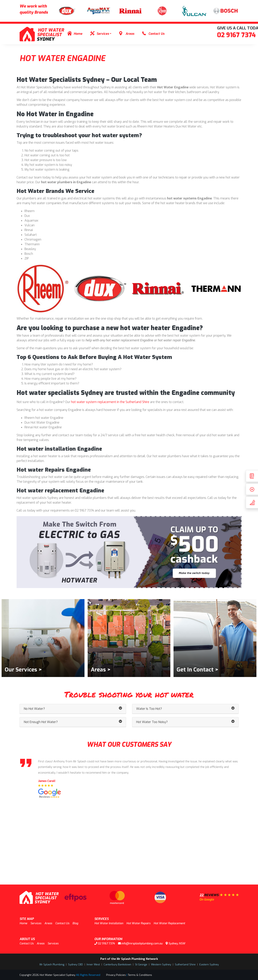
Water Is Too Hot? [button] (185, 709)
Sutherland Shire (185, 964)
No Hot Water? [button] (73, 709)
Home (78, 34)
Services (103, 34)
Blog (75, 923)
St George (141, 964)
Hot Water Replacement (169, 923)
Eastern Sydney (209, 964)
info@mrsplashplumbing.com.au (140, 944)
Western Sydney (161, 964)
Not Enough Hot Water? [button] (73, 722)
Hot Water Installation (109, 923)
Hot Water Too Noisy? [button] (185, 722)
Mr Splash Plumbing (52, 964)
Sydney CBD (76, 964)
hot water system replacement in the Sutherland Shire (110, 402)
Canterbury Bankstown (117, 964)
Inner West (93, 964)
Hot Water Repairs (138, 923)
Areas (130, 34)
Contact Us (156, 34)
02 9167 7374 (236, 35)
